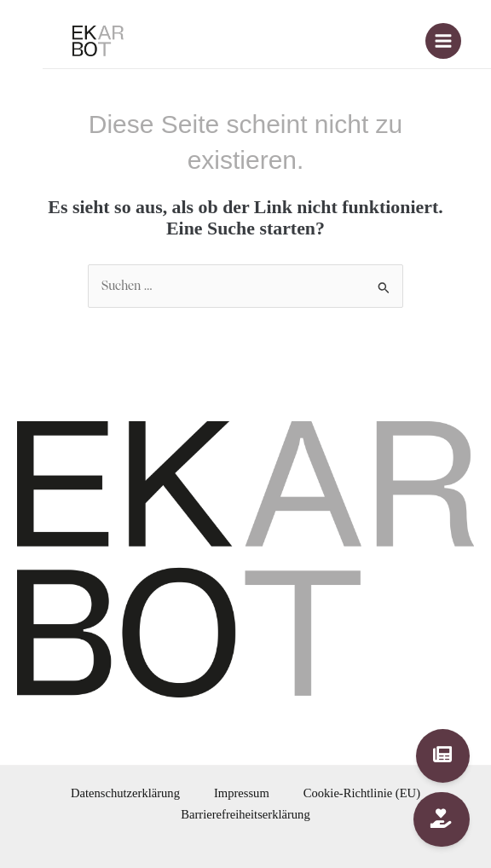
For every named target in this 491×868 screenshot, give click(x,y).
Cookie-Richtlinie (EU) (362, 793)
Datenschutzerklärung (125, 793)
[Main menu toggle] (443, 41)
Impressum (242, 793)
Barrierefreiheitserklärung (245, 814)
